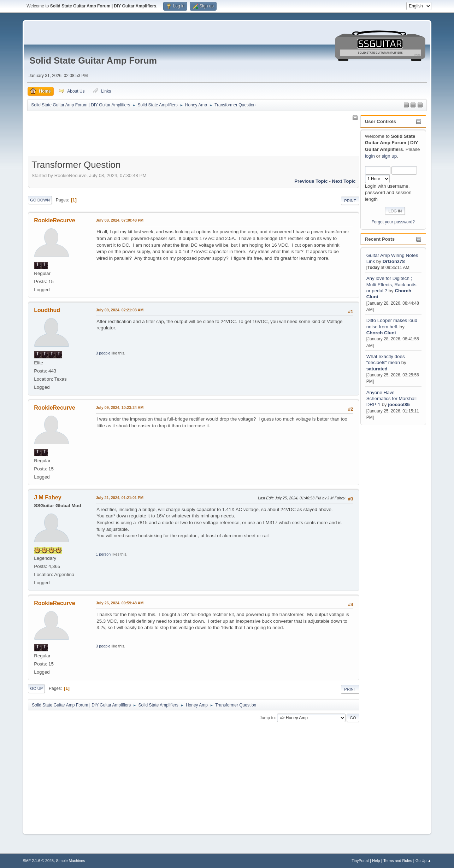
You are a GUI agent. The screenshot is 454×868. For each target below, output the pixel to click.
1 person (103, 554)
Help (376, 861)
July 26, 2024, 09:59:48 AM (120, 603)
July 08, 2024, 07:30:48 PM (120, 220)
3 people (103, 353)
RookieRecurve (54, 220)
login (370, 156)
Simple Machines (71, 861)
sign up (389, 156)
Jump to (267, 718)
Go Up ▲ (423, 861)
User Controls (381, 121)
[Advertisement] (389, 533)
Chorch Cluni (381, 333)
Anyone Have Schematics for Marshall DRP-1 (391, 399)
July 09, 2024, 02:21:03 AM (120, 310)
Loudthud (47, 310)
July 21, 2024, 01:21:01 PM (120, 498)
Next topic (344, 181)
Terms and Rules (398, 861)
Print (350, 201)
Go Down (40, 200)
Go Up (36, 688)
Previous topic (311, 181)
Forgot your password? (393, 222)
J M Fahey (48, 497)
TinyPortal (360, 861)
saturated (377, 369)
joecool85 (399, 404)
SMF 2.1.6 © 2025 (38, 861)
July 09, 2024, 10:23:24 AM (120, 407)
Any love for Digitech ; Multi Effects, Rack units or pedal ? (391, 285)
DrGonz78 (394, 261)
